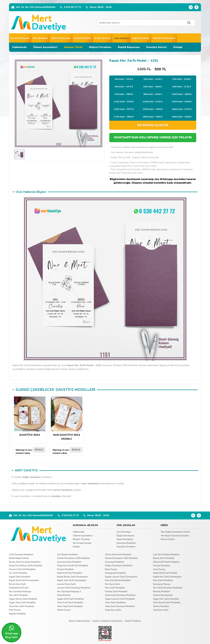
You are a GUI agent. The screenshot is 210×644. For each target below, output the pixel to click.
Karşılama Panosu (162, 584)
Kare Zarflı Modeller (163, 580)
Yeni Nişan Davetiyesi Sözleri (175, 536)
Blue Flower (111, 569)
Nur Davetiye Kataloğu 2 (69, 592)
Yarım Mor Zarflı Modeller (22, 606)
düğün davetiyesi (32, 477)
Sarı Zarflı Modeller (19, 595)
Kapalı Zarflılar (141, 38)
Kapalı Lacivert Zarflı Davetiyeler (121, 577)
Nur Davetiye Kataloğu (20, 592)
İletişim (178, 47)
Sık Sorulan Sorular (82, 543)
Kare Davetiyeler (20, 38)
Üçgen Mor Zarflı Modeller (166, 599)
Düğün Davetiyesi (125, 536)
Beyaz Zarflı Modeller (164, 558)
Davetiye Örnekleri (126, 547)
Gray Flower (159, 569)
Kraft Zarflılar (103, 38)
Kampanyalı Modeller (115, 573)
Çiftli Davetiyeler (61, 38)
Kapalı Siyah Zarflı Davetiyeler (24, 580)
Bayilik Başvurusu (129, 47)
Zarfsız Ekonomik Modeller (118, 555)
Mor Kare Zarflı (112, 584)
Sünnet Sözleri (168, 539)
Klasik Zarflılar (83, 38)
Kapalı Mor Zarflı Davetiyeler (167, 577)
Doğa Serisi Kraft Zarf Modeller (73, 566)
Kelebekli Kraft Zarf (19, 588)
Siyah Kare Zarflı (113, 610)
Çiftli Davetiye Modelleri (21, 555)
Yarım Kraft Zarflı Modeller (70, 603)
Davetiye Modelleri (126, 543)
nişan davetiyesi (90, 483)
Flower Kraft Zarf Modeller (22, 569)
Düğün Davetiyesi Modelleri (119, 566)
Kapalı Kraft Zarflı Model (165, 573)
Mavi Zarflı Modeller (115, 588)
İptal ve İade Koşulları (80, 621)
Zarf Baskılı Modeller (68, 555)
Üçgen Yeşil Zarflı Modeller (22, 603)
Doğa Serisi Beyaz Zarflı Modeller (26, 566)
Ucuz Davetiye (124, 532)
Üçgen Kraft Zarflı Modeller (71, 599)
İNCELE (39, 450)
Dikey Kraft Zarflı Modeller (166, 562)
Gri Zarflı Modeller (18, 573)
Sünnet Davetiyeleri (164, 38)
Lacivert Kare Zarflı (66, 584)
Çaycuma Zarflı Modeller (69, 562)
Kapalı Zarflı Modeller (20, 577)
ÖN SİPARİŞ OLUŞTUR (153, 125)
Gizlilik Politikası (133, 621)
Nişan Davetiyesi (125, 539)
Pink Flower (15, 610)
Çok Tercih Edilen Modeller (166, 555)
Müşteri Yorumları (100, 47)
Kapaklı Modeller (17, 614)
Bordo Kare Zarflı (18, 584)
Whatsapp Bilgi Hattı (11, 632)
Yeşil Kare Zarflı (161, 610)
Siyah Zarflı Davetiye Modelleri (120, 595)
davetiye (56, 496)
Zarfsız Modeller (161, 606)
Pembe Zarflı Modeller (116, 592)
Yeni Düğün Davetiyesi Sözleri (175, 532)
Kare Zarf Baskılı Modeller (118, 580)
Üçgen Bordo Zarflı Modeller (23, 599)
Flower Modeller (65, 569)
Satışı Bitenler (64, 595)
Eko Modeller (41, 38)
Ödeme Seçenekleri (45, 47)
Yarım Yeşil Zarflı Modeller (70, 606)
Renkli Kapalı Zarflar (19, 558)
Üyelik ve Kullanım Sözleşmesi (107, 621)
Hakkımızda (19, 47)
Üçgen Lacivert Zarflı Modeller (120, 599)
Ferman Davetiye (162, 566)
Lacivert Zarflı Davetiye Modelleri (74, 588)
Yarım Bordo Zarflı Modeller (167, 603)
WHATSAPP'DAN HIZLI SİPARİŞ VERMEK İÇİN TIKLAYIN (153, 137)
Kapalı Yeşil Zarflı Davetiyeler (72, 580)
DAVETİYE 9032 (30, 417)
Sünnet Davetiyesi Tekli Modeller (121, 558)
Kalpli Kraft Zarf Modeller (70, 573)
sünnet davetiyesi (63, 490)
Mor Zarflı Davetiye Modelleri (168, 588)
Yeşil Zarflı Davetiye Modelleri (120, 606)
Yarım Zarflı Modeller (115, 603)
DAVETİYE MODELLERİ (75, 390)
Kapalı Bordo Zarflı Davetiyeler (73, 577)
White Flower (64, 610)
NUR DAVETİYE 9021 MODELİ (67, 419)
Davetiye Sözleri (157, 47)
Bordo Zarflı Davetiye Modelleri (25, 562)
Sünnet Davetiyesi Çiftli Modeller (74, 558)
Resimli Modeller (162, 592)
